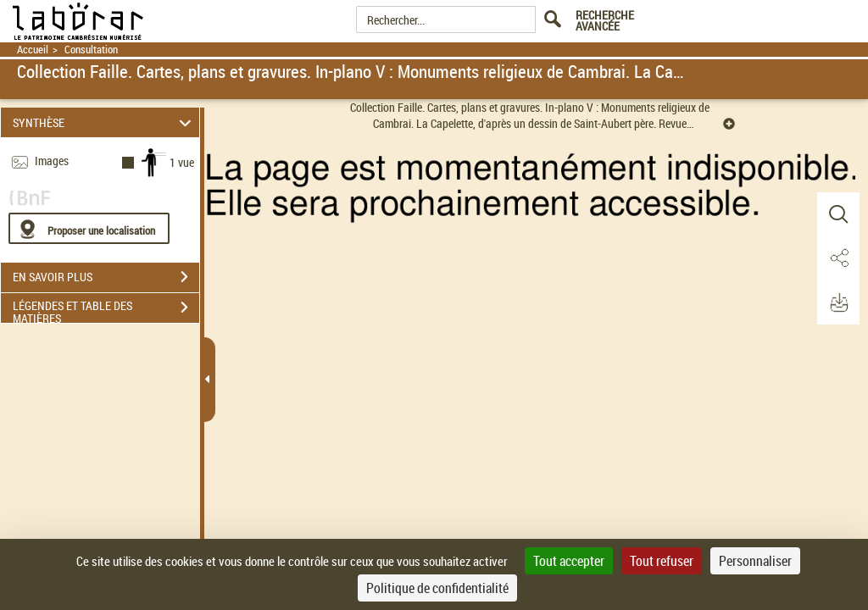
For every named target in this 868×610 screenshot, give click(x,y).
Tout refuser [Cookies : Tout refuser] (662, 561)
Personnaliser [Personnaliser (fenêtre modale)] (755, 561)
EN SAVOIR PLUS (106, 277)
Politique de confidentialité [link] (437, 588)
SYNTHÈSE (105, 122)
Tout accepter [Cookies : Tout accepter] (569, 561)
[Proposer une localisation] (89, 228)
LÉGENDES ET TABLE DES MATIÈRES (106, 309)
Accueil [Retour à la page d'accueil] (33, 50)
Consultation (91, 50)
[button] (838, 214)
